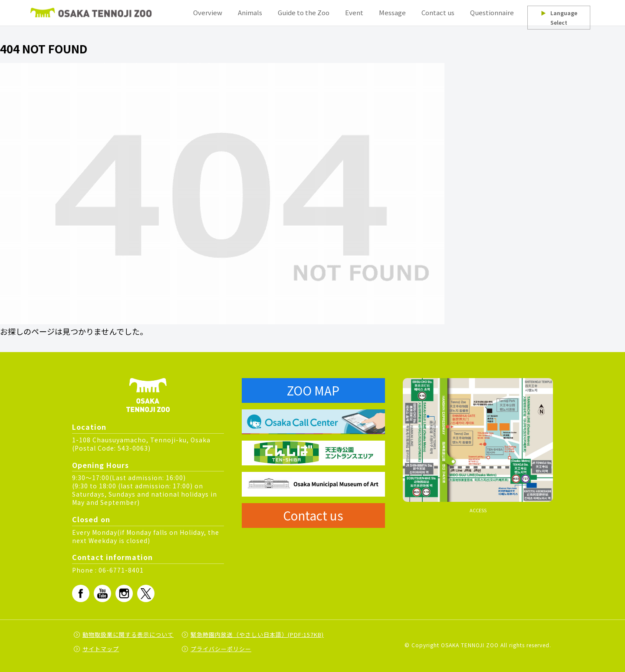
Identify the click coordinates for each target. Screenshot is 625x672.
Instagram (124, 593)
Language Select (559, 18)
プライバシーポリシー (221, 649)
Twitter (146, 593)
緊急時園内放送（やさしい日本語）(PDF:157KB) (257, 634)
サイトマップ (101, 649)
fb (81, 593)
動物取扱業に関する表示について (128, 634)
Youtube (102, 593)
